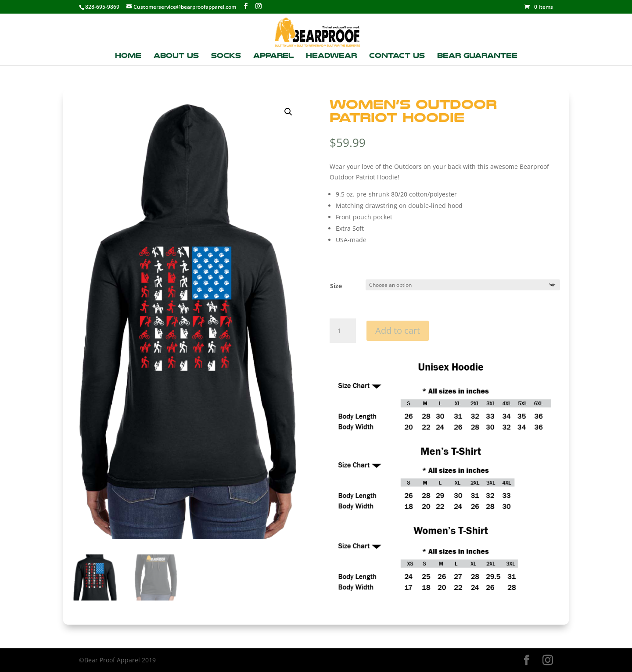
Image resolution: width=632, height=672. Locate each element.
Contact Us (397, 56)
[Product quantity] (343, 331)
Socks (226, 56)
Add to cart (398, 331)
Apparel (273, 56)
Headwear (331, 56)
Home (128, 56)
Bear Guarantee (477, 56)
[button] (288, 112)
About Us (176, 56)
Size (336, 286)
